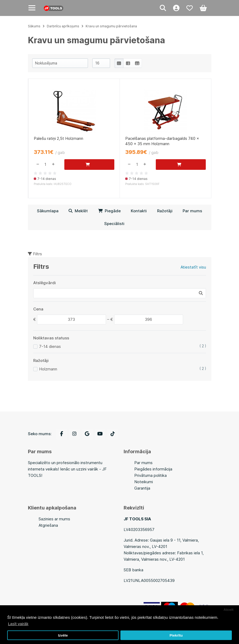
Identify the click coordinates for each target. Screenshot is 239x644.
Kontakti (139, 211)
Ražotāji (165, 211)
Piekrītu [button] (176, 635)
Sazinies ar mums (54, 519)
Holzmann (48, 369)
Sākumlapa (48, 211)
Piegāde (109, 211)
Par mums (192, 211)
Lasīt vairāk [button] (18, 624)
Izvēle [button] (63, 635)
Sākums (34, 26)
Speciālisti (114, 224)
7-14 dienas (50, 346)
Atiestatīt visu (193, 267)
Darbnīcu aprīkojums (63, 26)
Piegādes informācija (153, 469)
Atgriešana (48, 525)
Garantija (142, 488)
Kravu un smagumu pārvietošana (111, 26)
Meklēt (78, 211)
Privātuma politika (150, 475)
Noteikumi (144, 482)
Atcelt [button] (229, 610)
